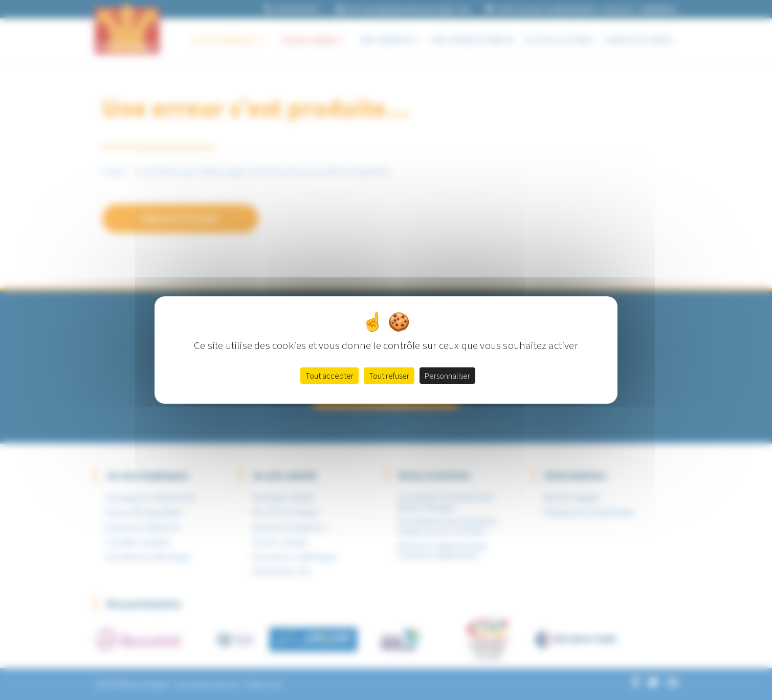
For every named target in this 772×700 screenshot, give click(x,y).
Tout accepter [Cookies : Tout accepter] (329, 376)
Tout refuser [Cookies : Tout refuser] (389, 376)
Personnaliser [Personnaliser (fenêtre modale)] (447, 376)
